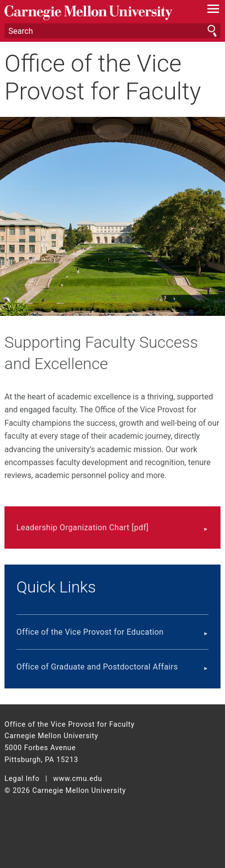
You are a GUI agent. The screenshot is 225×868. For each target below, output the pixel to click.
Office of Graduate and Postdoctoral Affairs (97, 667)
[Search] (112, 31)
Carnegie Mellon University (96, 13)
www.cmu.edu (78, 779)
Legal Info (22, 779)
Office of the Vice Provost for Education (90, 632)
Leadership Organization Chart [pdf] (82, 528)
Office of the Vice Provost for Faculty (103, 77)
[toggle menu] (213, 11)
